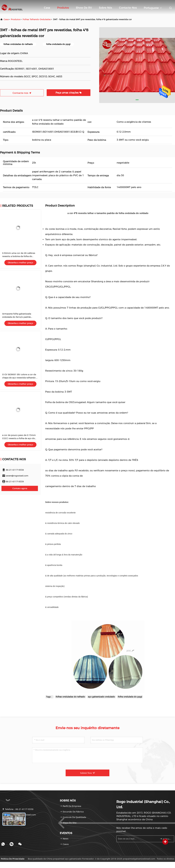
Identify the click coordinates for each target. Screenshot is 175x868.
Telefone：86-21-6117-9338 (18, 809)
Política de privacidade (13, 859)
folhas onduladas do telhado (70, 697)
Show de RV (84, 8)
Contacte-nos (128, 8)
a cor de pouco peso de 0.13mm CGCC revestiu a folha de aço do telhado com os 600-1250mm (19, 438)
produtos (16, 19)
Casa (47, 8)
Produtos (63, 8)
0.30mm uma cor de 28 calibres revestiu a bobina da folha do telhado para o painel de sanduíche (20, 256)
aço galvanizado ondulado (101, 697)
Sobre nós (105, 8)
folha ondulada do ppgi (130, 697)
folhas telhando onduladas (37, 19)
